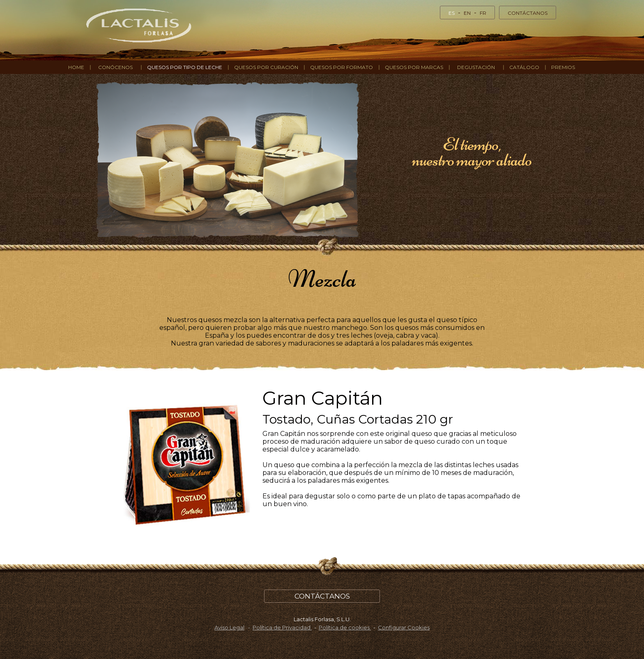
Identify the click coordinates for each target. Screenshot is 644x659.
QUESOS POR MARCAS (414, 67)
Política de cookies (345, 627)
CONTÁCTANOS (528, 13)
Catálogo (524, 67)
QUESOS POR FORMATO (342, 67)
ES (452, 13)
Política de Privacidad (282, 627)
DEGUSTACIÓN (476, 67)
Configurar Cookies (404, 627)
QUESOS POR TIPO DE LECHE (185, 67)
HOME (76, 67)
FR (483, 13)
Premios (563, 67)
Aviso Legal (229, 627)
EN (467, 13)
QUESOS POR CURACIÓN (266, 67)
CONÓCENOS (115, 67)
